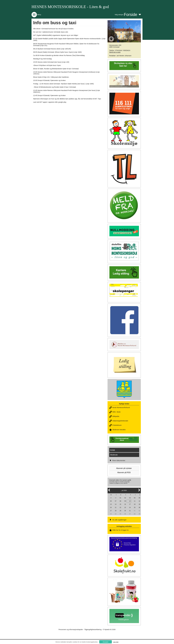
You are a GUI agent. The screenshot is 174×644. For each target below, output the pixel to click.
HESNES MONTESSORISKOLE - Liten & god (70, 7)
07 (116, 501)
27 (111, 511)
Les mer (116, 642)
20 (111, 508)
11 (135, 501)
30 (116, 498)
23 (125, 508)
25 (135, 508)
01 (120, 498)
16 (125, 504)
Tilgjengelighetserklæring (93, 630)
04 (135, 498)
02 (125, 498)
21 (116, 508)
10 (130, 501)
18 (135, 504)
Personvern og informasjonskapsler (71, 630)
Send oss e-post (115, 52)
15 (120, 504)
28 (116, 511)
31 (130, 511)
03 (130, 498)
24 (130, 508)
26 (139, 508)
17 (130, 504)
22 (120, 508)
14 (116, 504)
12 (139, 501)
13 (111, 504)
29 (111, 498)
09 (125, 501)
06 (111, 501)
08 (120, 501)
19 (139, 504)
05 (139, 498)
